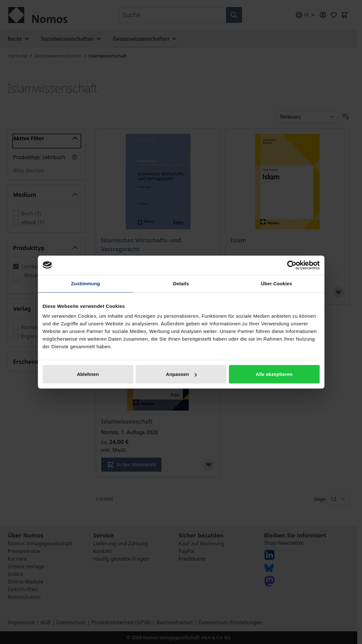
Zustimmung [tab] (85, 283)
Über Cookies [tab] (277, 283)
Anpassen (181, 374)
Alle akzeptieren (274, 374)
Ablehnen (88, 374)
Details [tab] (181, 283)
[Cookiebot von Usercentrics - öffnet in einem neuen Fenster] (292, 265)
